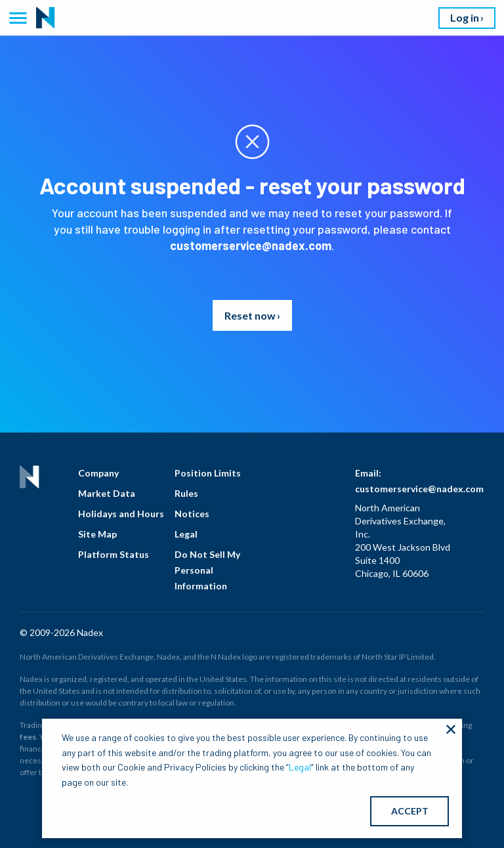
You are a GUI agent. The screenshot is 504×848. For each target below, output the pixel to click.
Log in (465, 17)
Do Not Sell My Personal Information (207, 570)
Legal (186, 534)
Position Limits (208, 473)
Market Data (107, 493)
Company (98, 473)
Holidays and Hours (121, 514)
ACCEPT (410, 811)
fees (28, 737)
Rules (186, 493)
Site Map (97, 534)
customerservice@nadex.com (251, 245)
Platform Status (114, 554)
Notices (192, 514)
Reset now (250, 315)
